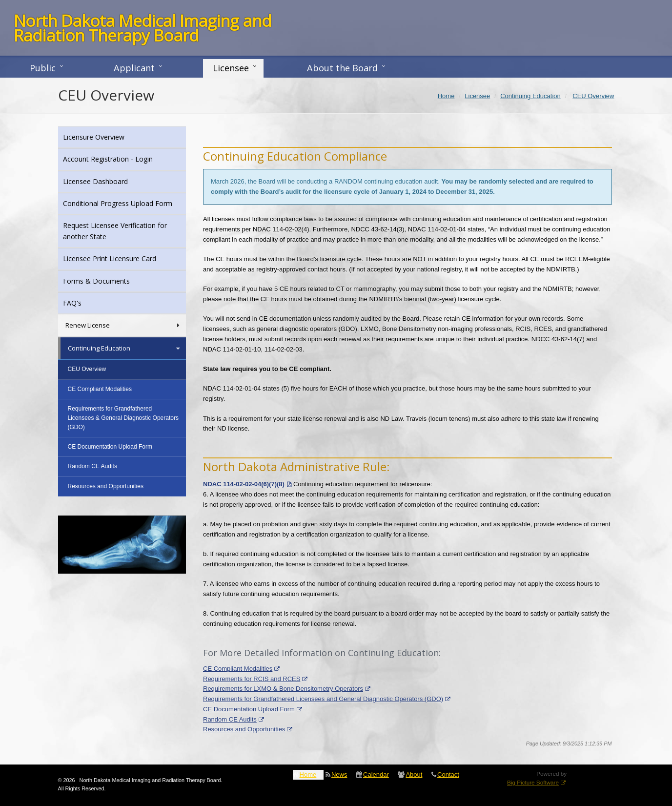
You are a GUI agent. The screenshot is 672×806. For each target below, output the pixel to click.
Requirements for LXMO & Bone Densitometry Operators (283, 689)
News (339, 775)
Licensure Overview (107, 136)
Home (308, 775)
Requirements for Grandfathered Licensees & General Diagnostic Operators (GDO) (123, 418)
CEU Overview (87, 369)
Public (43, 68)
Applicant (134, 68)
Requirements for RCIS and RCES (252, 679)
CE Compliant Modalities (238, 669)
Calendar (376, 775)
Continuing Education (125, 348)
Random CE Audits (230, 719)
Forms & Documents (110, 280)
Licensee (231, 68)
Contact (448, 775)
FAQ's (85, 302)
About (414, 775)
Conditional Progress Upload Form (125, 203)
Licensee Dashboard (109, 181)
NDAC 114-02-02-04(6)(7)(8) (244, 484)
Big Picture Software (533, 782)
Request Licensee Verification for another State (115, 231)
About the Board (342, 68)
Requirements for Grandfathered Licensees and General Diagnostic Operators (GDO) (323, 699)
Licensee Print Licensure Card (123, 258)
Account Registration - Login (121, 158)
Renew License (123, 325)
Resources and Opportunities (244, 729)
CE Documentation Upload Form (249, 709)
